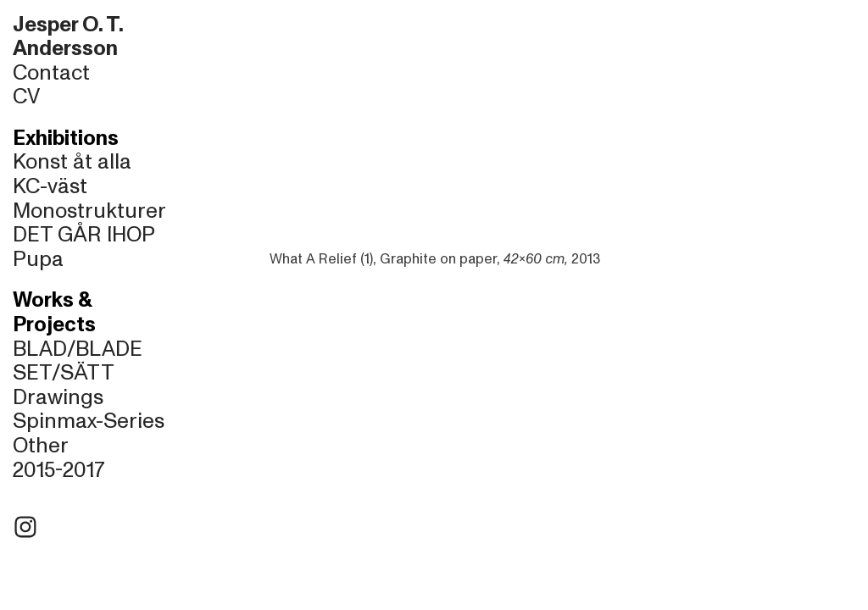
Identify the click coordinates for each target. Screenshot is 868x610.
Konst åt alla (72, 162)
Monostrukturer (89, 211)
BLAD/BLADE (78, 349)
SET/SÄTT (64, 373)
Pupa (38, 259)
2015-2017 (59, 470)
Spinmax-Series (89, 421)
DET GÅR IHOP (84, 235)
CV (26, 97)
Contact (51, 73)
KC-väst (50, 186)
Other (41, 446)
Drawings (58, 397)
